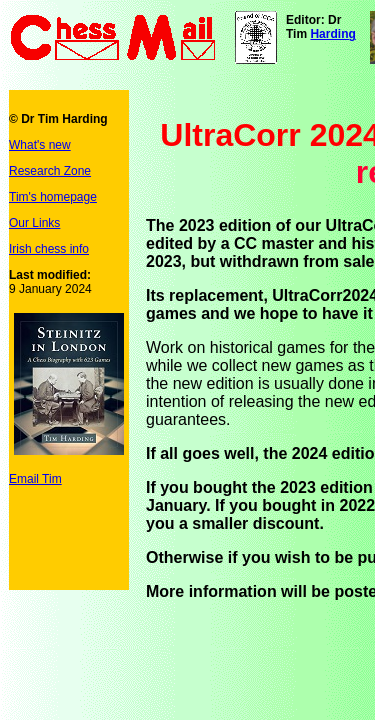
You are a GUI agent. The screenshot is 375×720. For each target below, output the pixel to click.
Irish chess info (49, 249)
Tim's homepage (53, 197)
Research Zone (50, 171)
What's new (40, 145)
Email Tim (35, 479)
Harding (332, 34)
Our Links (34, 223)
